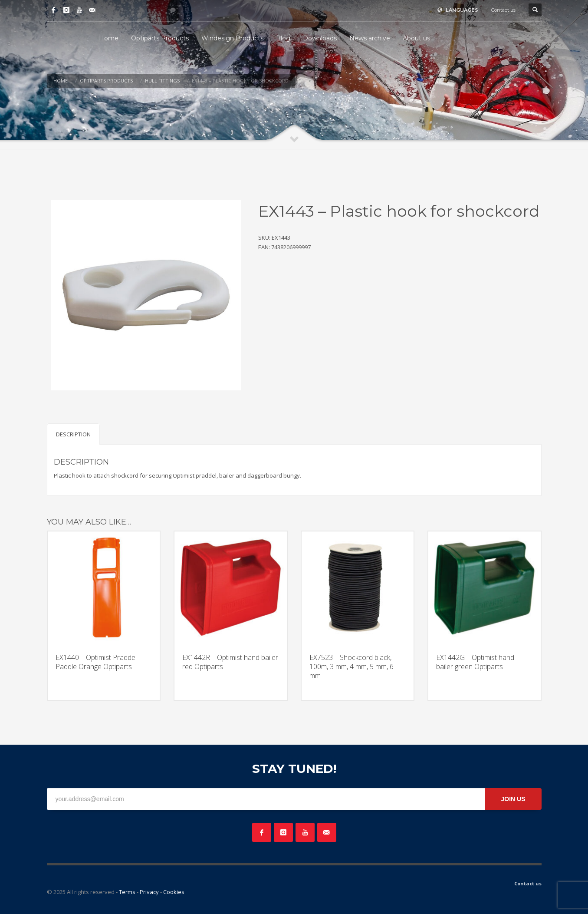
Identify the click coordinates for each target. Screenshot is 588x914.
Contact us (503, 10)
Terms (127, 892)
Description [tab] (73, 434)
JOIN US (513, 799)
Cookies (174, 892)
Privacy (149, 892)
